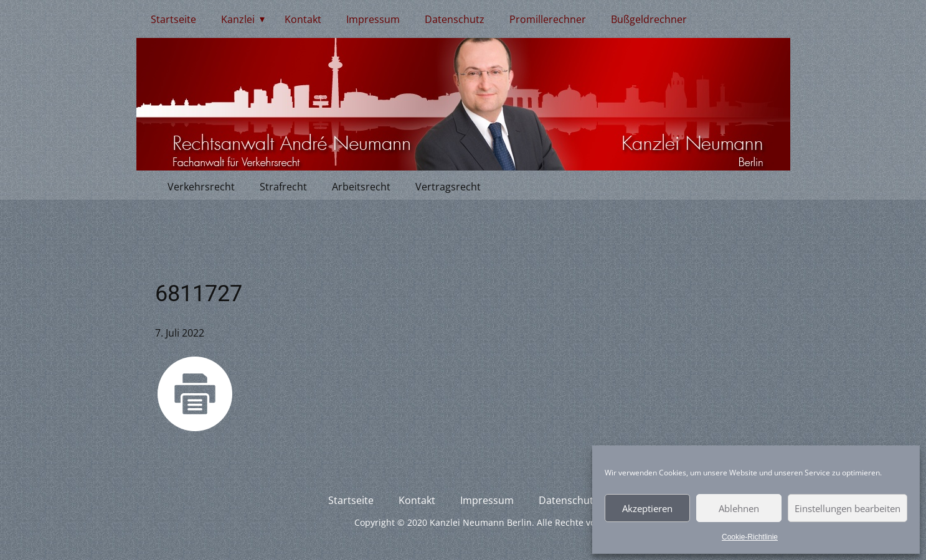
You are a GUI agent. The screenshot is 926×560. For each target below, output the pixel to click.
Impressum (373, 19)
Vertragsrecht (448, 187)
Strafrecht (283, 187)
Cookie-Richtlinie (750, 537)
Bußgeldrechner (649, 19)
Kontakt (303, 19)
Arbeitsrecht (361, 187)
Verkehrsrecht (201, 187)
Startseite (173, 19)
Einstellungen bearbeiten (848, 508)
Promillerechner (548, 19)
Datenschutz (455, 19)
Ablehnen (739, 508)
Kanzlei (238, 19)
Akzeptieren (647, 508)
